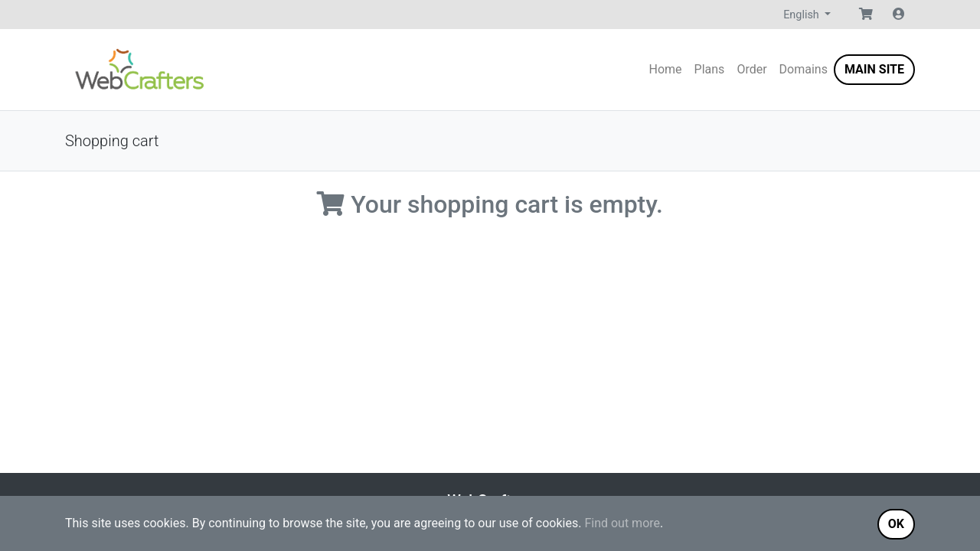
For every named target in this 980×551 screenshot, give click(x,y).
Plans (710, 69)
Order (751, 69)
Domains (804, 69)
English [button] (802, 15)
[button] (866, 15)
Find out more (622, 523)
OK (896, 524)
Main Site (874, 69)
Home (666, 69)
